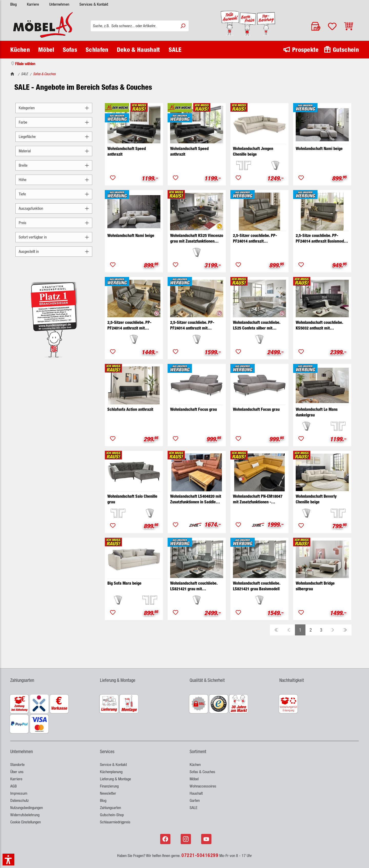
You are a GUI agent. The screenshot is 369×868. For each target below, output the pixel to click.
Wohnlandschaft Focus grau (193, 409)
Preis (54, 223)
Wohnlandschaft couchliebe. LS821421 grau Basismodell (257, 586)
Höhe (54, 180)
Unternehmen (59, 4)
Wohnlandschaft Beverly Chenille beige (316, 499)
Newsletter (108, 793)
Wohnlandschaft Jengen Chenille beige (253, 151)
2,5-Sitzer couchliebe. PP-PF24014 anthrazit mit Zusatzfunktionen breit (192, 326)
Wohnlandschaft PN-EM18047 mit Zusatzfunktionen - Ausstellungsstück (258, 499)
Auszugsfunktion (54, 208)
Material (54, 151)
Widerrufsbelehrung (25, 815)
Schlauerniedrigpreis (115, 822)
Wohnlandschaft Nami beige (319, 149)
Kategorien (54, 108)
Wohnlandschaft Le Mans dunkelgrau (317, 412)
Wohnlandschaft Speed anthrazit (127, 151)
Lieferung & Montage (115, 779)
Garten (195, 800)
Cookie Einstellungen (25, 822)
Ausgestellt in (54, 251)
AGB (13, 786)
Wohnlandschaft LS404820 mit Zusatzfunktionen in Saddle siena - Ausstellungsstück (196, 499)
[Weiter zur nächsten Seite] (333, 630)
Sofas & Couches (202, 772)
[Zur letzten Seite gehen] (345, 630)
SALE (193, 808)
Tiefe (54, 194)
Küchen (195, 765)
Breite (54, 165)
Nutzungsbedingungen (27, 808)
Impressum (19, 793)
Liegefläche (54, 137)
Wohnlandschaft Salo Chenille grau (132, 499)
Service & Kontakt (113, 765)
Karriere (33, 4)
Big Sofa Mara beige (124, 583)
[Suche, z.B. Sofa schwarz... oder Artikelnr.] (134, 26)
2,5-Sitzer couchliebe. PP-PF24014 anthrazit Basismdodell (255, 239)
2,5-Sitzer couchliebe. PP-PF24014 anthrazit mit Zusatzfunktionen (129, 326)
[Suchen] (183, 26)
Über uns (17, 772)
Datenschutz (19, 800)
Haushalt (196, 793)
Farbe (54, 122)
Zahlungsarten (110, 808)
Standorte (17, 765)
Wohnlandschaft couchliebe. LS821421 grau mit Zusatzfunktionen (194, 586)
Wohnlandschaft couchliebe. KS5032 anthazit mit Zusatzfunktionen (319, 326)
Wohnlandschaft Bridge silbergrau (315, 586)
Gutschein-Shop (112, 815)
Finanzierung (109, 786)
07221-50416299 (200, 855)
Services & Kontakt (94, 4)
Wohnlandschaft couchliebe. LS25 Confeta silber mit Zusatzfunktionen (257, 326)
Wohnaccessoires (203, 786)
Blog (13, 4)
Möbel (194, 779)
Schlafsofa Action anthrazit (130, 409)
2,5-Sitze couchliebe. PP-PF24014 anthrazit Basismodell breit (322, 239)
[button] (8, 860)
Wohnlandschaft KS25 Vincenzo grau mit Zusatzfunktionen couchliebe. (197, 239)
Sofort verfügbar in (54, 237)
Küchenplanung (111, 772)
